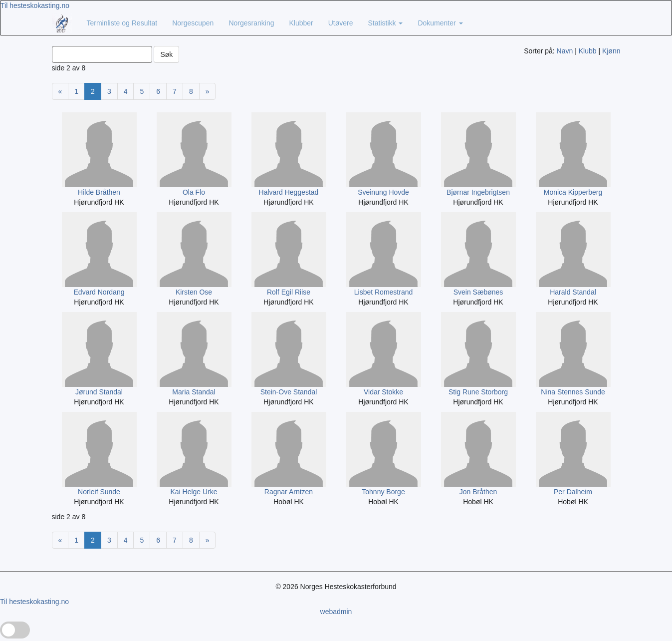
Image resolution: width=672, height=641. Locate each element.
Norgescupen (193, 23)
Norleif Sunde (99, 492)
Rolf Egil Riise (289, 292)
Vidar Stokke (383, 392)
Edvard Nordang (99, 292)
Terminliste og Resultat (122, 23)
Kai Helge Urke (194, 492)
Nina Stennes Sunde (573, 392)
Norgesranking (251, 23)
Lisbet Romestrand (384, 292)
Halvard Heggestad (289, 192)
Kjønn (611, 51)
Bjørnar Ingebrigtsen (478, 192)
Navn (565, 51)
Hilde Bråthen (99, 192)
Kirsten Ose (194, 292)
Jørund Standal (99, 392)
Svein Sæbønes (478, 292)
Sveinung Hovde (383, 192)
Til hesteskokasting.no (35, 5)
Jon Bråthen (478, 492)
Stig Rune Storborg (478, 392)
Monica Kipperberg (573, 192)
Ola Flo (194, 192)
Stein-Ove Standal (289, 392)
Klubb (588, 51)
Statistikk (386, 23)
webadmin (336, 612)
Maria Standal (194, 392)
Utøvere (341, 23)
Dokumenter (440, 23)
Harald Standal (573, 292)
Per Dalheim (573, 492)
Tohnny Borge (383, 492)
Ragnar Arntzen (289, 492)
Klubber (301, 23)
